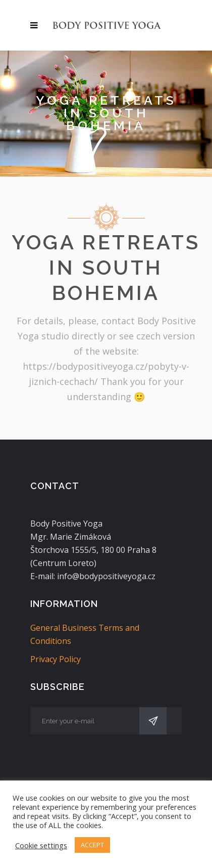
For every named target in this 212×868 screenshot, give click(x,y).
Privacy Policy (56, 659)
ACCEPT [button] (92, 845)
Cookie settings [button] (41, 845)
